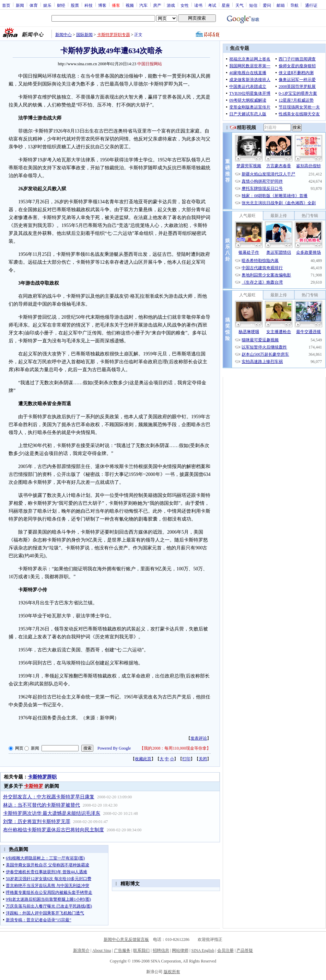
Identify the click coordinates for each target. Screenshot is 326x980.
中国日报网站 (150, 64)
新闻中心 (63, 35)
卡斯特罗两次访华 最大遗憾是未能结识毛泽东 (52, 813)
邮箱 (281, 5)
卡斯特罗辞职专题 (114, 35)
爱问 (267, 5)
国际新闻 (84, 35)
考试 (212, 5)
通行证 (311, 5)
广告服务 (122, 950)
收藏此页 (143, 759)
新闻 (20, 5)
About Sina (102, 950)
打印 (186, 759)
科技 (89, 5)
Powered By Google (114, 748)
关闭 (203, 759)
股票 (75, 5)
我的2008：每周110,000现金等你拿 (175, 748)
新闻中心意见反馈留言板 (126, 939)
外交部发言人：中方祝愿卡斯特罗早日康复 (49, 797)
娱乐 (47, 5)
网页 (19, 748)
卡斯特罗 (34, 786)
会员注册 (225, 950)
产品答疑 (245, 950)
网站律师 (180, 950)
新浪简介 (81, 950)
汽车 (143, 5)
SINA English (203, 950)
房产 (157, 5)
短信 (253, 5)
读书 (198, 5)
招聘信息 (161, 950)
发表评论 (199, 738)
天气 (240, 5)
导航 (294, 5)
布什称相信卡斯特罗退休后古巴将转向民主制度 (54, 830)
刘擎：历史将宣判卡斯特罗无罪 (37, 822)
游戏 (171, 5)
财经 (61, 5)
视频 (130, 5)
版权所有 (172, 972)
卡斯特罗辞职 (42, 777)
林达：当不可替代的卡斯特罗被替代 (42, 805)
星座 (226, 5)
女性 (185, 5)
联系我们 (141, 950)
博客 (102, 5)
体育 (34, 5)
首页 (6, 5)
